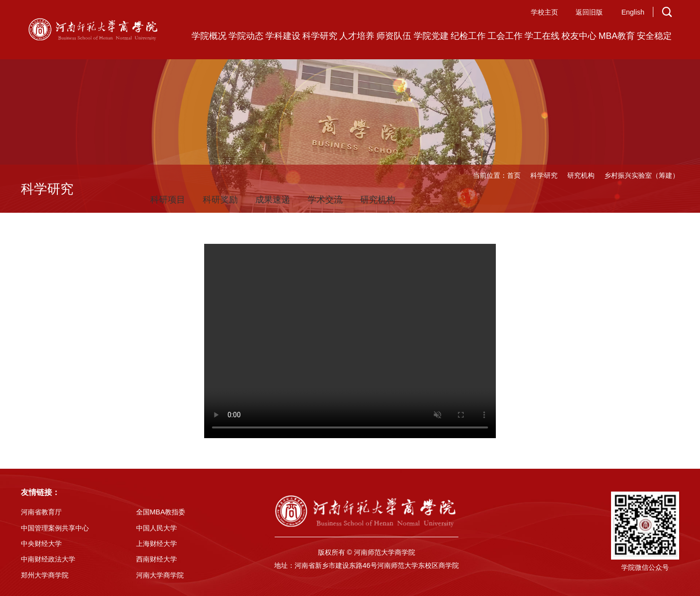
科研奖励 (220, 200)
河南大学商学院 (160, 575)
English (633, 12)
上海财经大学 (157, 544)
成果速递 (273, 200)
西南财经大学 (157, 559)
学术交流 (325, 200)
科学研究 (544, 175)
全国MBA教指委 (161, 512)
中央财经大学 (41, 544)
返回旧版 (589, 12)
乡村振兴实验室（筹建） (642, 175)
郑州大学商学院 (45, 575)
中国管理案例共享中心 (55, 528)
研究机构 (581, 175)
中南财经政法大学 (48, 559)
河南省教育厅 (41, 512)
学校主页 (544, 12)
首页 (514, 175)
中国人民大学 (157, 528)
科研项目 (168, 200)
